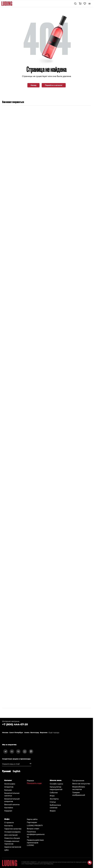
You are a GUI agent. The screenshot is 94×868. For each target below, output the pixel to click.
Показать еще (34, 783)
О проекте (9, 822)
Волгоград (35, 733)
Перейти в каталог (54, 85)
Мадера (30, 780)
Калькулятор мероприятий (56, 788)
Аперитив (9, 787)
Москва (5, 733)
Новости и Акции (12, 838)
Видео (53, 811)
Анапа (27, 733)
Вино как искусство (81, 784)
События (54, 793)
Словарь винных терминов (12, 842)
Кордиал (8, 811)
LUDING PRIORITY (35, 825)
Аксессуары (10, 784)
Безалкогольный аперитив (12, 800)
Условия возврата (12, 832)
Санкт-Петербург (16, 733)
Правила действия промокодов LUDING (35, 843)
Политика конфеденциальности (36, 834)
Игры (52, 796)
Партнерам (32, 822)
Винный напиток (12, 804)
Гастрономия (78, 780)
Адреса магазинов (13, 847)
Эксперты (54, 799)
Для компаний (11, 835)
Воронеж (44, 733)
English (16, 771)
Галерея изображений (79, 794)
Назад (33, 85)
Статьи (53, 802)
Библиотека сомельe (55, 806)
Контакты (9, 826)
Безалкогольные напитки (12, 794)
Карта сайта (32, 819)
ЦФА (6, 850)
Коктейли (9, 808)
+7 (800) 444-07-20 (15, 724)
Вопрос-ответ (33, 829)
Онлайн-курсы (56, 784)
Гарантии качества (13, 829)
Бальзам (8, 790)
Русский (6, 771)
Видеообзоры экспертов (79, 788)
